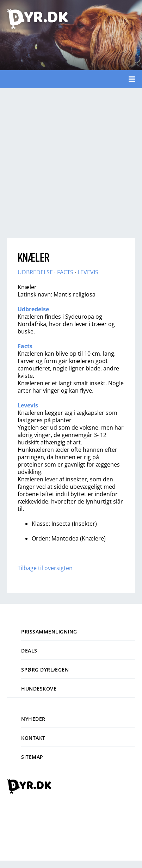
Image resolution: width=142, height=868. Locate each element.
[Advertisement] (66, 161)
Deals (29, 651)
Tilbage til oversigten (45, 568)
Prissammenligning (49, 632)
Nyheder (33, 719)
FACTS (65, 272)
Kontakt (33, 738)
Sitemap (32, 757)
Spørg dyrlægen (45, 670)
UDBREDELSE (35, 272)
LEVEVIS (88, 272)
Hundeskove (39, 689)
